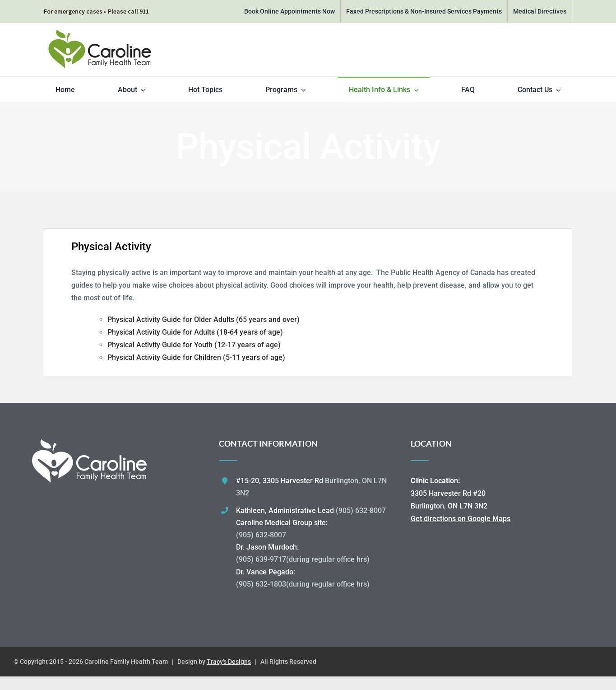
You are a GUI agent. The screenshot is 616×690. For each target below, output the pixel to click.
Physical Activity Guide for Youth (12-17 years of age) (194, 345)
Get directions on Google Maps (461, 519)
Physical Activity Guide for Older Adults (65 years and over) (204, 319)
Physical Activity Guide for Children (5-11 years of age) (196, 357)
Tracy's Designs (229, 662)
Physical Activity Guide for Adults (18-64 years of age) (195, 332)
